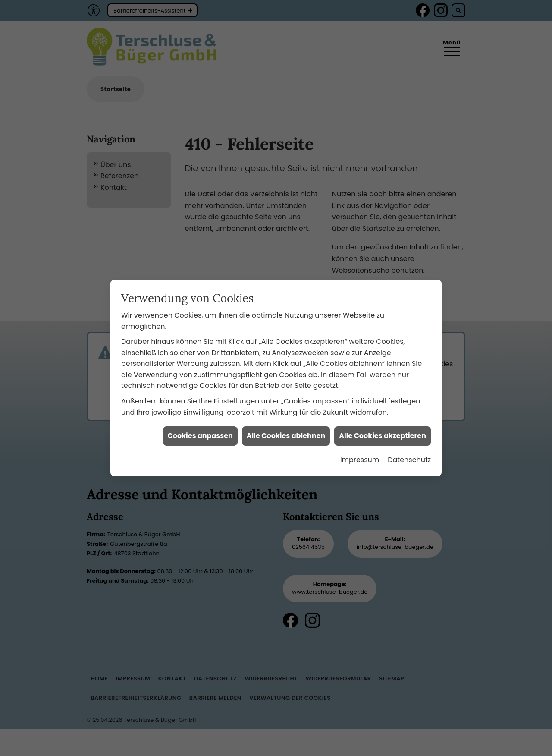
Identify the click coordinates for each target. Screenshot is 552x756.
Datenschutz (409, 438)
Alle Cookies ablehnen (286, 414)
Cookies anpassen (200, 414)
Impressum (360, 438)
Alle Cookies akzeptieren (383, 414)
